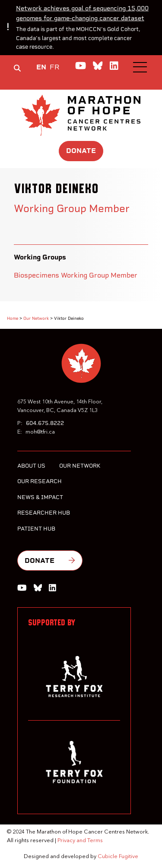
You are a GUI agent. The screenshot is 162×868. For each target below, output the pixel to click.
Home (13, 318)
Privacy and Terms (80, 841)
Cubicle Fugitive (118, 857)
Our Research (40, 481)
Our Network (36, 318)
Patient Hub (36, 529)
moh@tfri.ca (40, 432)
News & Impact (40, 497)
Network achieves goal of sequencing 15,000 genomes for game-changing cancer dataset (82, 13)
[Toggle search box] (17, 68)
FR (55, 67)
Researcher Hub (44, 513)
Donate (81, 151)
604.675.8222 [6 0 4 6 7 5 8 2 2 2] (45, 423)
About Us (31, 466)
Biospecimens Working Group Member (76, 275)
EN (41, 67)
